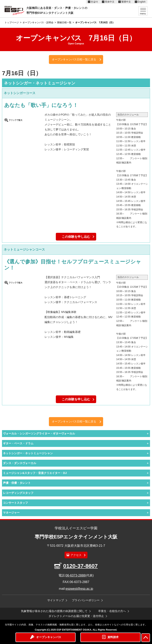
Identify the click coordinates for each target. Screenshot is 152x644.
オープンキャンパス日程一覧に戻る (74, 59)
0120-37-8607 (80, 566)
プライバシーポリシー (86, 600)
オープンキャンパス (49, 637)
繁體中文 (126, 2)
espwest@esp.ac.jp (79, 589)
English (142, 2)
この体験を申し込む (76, 237)
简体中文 (110, 2)
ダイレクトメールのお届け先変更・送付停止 (76, 616)
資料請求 (113, 637)
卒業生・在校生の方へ (112, 611)
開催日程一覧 (64, 22)
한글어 (94, 2)
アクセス (76, 555)
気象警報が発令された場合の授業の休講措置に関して (54, 611)
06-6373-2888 (75, 575)
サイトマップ (56, 600)
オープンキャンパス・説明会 (38, 22)
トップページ (12, 22)
